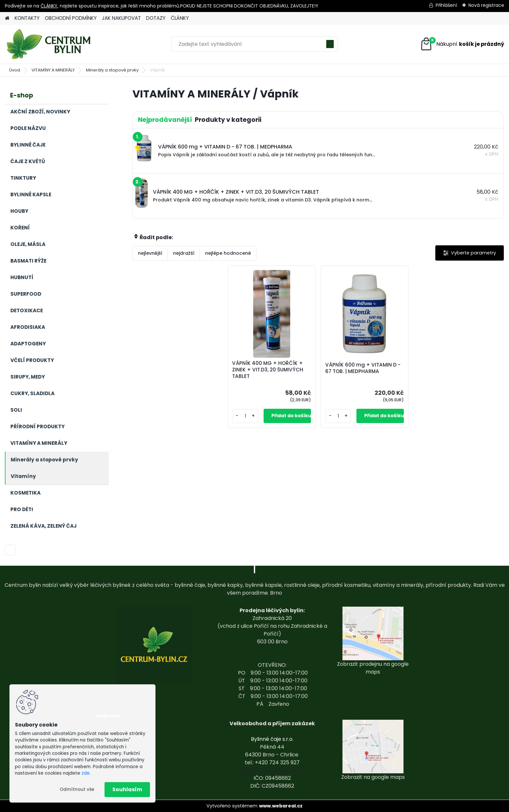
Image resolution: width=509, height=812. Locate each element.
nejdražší (184, 253)
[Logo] (50, 44)
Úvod (15, 70)
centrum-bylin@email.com (272, 770)
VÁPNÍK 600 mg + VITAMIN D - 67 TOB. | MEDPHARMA (363, 368)
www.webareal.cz (281, 806)
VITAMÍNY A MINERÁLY (53, 70)
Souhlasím (127, 789)
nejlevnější (150, 253)
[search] (330, 46)
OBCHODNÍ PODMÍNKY (71, 18)
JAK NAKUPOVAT (121, 18)
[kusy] (245, 416)
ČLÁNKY (49, 6)
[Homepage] (7, 18)
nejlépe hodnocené (228, 253)
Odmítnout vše (77, 789)
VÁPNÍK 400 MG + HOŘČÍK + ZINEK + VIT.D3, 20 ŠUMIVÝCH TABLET (268, 370)
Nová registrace (486, 5)
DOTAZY (156, 18)
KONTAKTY (27, 18)
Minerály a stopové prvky (112, 70)
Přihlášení (446, 5)
